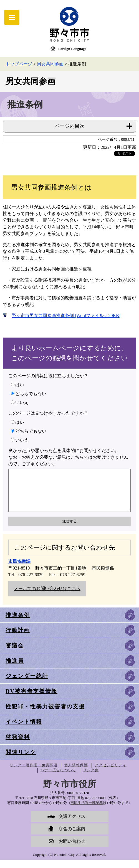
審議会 (15, 654)
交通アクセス (72, 825)
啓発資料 (18, 745)
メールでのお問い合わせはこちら (47, 597)
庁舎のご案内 (72, 837)
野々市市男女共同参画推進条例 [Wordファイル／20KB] (66, 316)
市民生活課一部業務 (87, 811)
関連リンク (21, 760)
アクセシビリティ (110, 773)
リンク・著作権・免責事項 (34, 773)
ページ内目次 (70, 126)
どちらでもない (31, 394)
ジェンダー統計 (27, 684)
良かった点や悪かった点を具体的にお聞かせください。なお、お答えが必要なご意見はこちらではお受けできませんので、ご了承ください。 (68, 457)
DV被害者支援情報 (31, 699)
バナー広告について (58, 778)
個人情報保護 (76, 773)
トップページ (19, 64)
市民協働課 (19, 570)
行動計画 (18, 639)
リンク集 (91, 778)
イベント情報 (24, 730)
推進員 (15, 669)
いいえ (22, 403)
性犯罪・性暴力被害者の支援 (45, 715)
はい (20, 385)
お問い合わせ (72, 850)
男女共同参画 (50, 64)
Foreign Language (72, 49)
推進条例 (18, 623)
